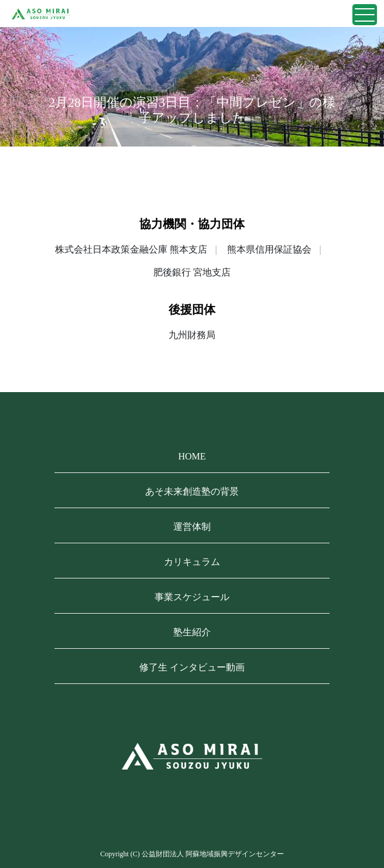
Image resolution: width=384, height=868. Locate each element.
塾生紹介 (192, 632)
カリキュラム (192, 562)
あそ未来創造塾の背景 (192, 491)
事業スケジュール (192, 597)
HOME (192, 456)
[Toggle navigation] (365, 15)
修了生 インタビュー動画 (192, 667)
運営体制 (192, 527)
